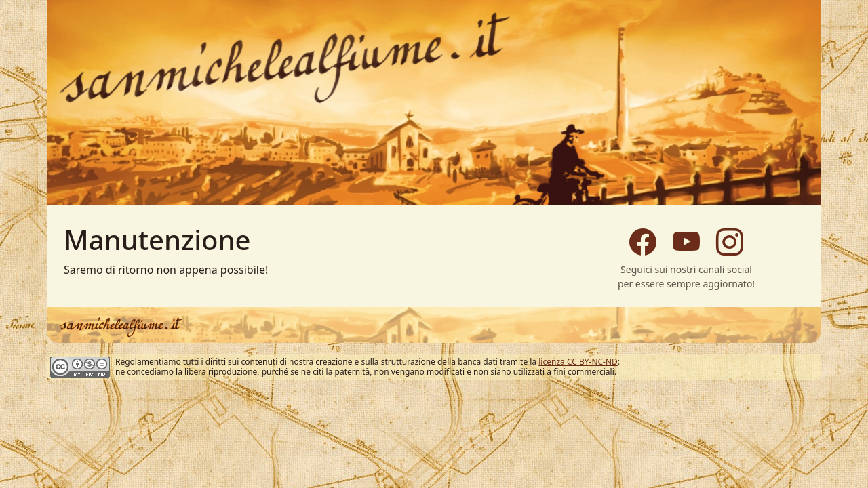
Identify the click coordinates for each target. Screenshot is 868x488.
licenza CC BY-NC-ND (578, 362)
